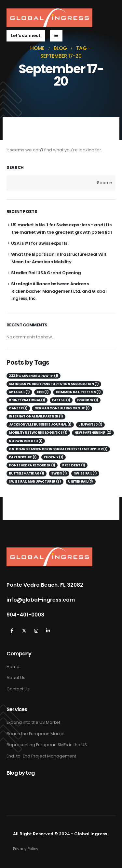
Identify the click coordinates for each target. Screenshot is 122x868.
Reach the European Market (36, 734)
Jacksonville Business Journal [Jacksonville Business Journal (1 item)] (40, 424)
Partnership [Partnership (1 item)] (23, 457)
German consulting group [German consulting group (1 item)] (62, 408)
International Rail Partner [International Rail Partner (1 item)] (36, 416)
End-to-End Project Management (41, 756)
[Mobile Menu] (56, 36)
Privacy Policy (26, 849)
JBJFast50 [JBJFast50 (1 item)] (90, 424)
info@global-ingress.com (41, 600)
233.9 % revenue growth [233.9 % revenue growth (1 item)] (34, 376)
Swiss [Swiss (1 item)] (59, 473)
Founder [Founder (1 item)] (88, 400)
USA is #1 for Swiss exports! (40, 243)
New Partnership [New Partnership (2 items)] (93, 433)
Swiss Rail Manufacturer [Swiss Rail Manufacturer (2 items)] (35, 481)
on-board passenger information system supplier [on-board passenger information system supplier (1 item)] (58, 449)
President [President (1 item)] (74, 465)
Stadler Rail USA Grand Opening (46, 273)
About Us (16, 678)
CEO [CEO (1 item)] (43, 392)
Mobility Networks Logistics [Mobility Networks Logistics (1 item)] (38, 433)
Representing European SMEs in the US (47, 745)
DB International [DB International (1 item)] (27, 400)
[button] (26, 36)
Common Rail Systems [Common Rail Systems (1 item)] (78, 392)
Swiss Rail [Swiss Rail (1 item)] (85, 473)
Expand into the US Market (33, 722)
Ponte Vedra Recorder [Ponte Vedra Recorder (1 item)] (32, 465)
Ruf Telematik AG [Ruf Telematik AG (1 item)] (27, 473)
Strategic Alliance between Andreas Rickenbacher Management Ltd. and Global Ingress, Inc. (59, 291)
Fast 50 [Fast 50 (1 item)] (61, 400)
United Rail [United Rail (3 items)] (81, 481)
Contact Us (18, 689)
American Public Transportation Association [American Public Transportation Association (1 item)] (54, 384)
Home (13, 667)
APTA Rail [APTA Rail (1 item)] (19, 392)
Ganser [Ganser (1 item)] (18, 408)
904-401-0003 (25, 615)
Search (15, 168)
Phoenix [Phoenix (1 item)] (53, 457)
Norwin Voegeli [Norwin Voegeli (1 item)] (26, 441)
